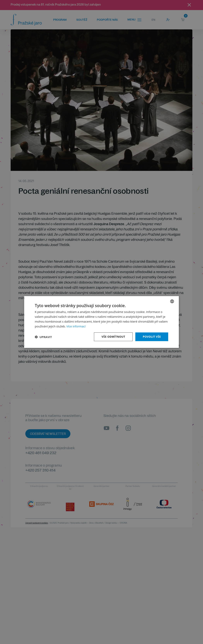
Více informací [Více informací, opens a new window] (76, 326)
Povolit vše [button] (152, 337)
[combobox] (172, 301)
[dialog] (101, 322)
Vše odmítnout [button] (113, 337)
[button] (43, 337)
